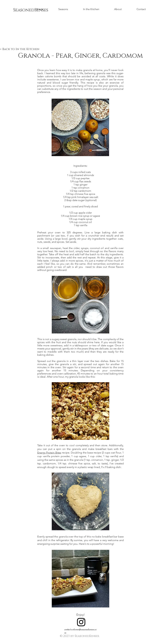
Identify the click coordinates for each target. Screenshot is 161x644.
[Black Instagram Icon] (81, 622)
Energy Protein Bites (49, 453)
